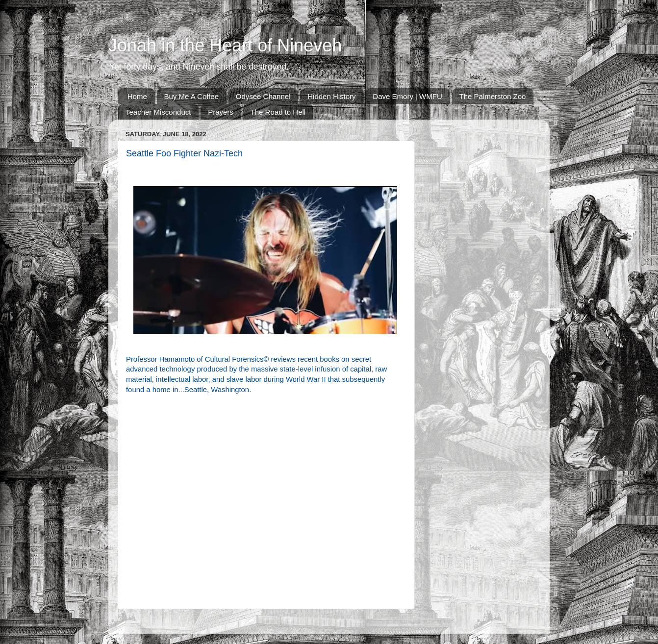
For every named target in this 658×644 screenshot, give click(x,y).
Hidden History (331, 96)
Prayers (221, 112)
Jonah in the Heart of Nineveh (225, 45)
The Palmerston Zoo (493, 96)
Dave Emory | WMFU (407, 96)
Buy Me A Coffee (191, 96)
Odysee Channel (263, 96)
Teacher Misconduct (158, 112)
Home (137, 96)
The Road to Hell (278, 112)
